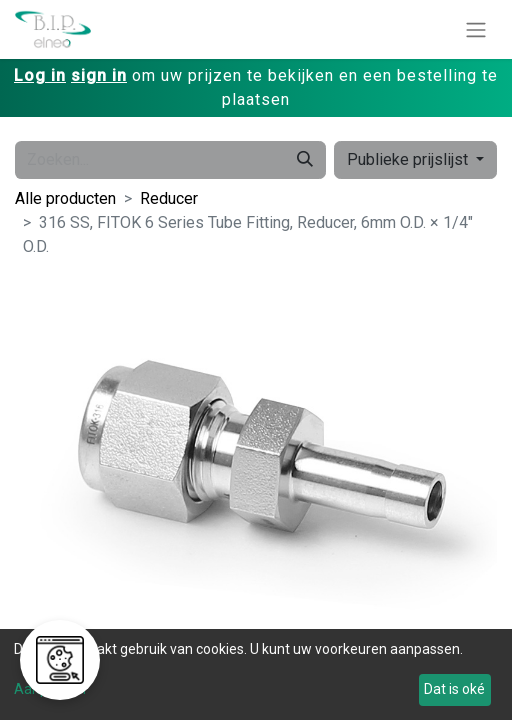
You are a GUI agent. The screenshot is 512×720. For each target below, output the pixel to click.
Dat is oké (454, 689)
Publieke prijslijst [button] (409, 159)
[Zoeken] (305, 160)
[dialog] (256, 674)
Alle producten (65, 198)
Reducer (169, 198)
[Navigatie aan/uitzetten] (476, 29)
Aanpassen (50, 689)
